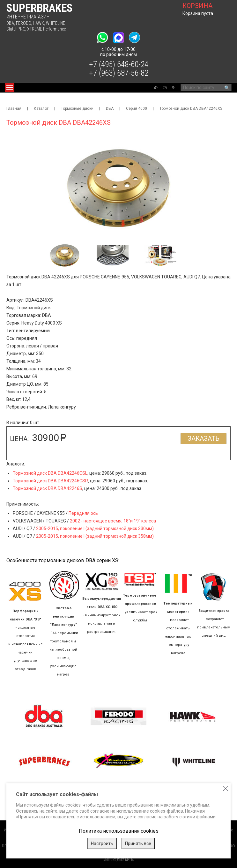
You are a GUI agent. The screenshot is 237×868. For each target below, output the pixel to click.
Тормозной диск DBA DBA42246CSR (50, 481)
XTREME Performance (46, 29)
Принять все (138, 843)
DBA (10, 23)
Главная (14, 108)
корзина (197, 6)
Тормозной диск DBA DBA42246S (48, 488)
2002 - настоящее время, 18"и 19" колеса (113, 521)
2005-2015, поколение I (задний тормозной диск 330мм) (95, 528)
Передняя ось (83, 513)
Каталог (41, 108)
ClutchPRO (16, 29)
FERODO (23, 23)
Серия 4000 (137, 108)
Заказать (204, 438)
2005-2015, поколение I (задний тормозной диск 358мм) (95, 536)
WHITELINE (56, 23)
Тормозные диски (77, 108)
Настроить (102, 843)
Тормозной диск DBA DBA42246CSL (50, 473)
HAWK (38, 23)
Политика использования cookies (119, 831)
